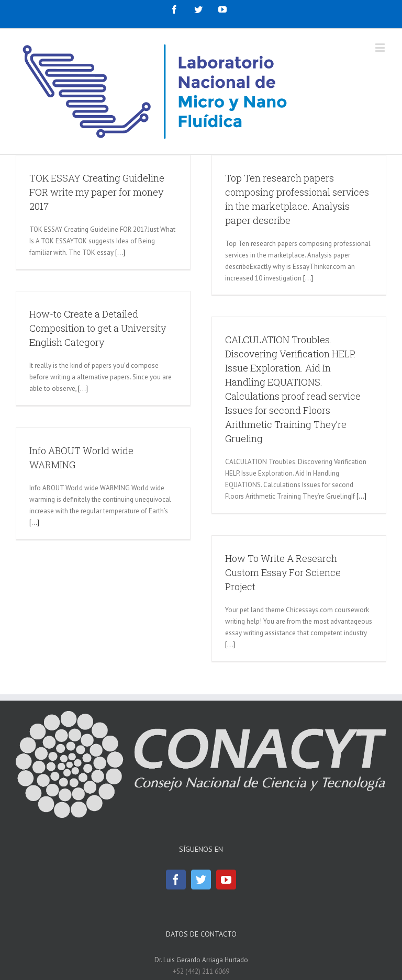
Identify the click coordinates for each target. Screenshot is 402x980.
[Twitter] (201, 880)
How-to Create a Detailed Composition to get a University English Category (98, 328)
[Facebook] (176, 880)
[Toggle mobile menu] (381, 47)
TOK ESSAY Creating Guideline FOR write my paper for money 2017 (97, 192)
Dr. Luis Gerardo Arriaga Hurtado (201, 960)
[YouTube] (226, 880)
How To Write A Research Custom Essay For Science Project (283, 572)
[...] (120, 252)
